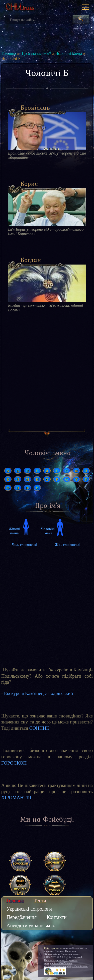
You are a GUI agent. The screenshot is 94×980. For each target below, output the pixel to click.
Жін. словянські (68, 545)
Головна (9, 53)
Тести (40, 901)
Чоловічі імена (69, 53)
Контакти (57, 917)
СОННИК (39, 728)
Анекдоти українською (31, 925)
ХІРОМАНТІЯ (16, 798)
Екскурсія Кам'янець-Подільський (38, 693)
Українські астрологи (29, 909)
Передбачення (22, 917)
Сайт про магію (53, 948)
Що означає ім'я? (36, 53)
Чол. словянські (25, 545)
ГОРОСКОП (14, 763)
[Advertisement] (47, 375)
